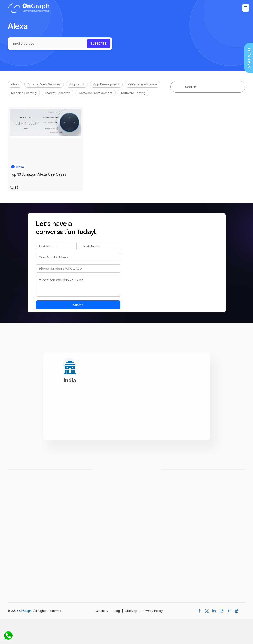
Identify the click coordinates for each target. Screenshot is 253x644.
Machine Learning (24, 93)
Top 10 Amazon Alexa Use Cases (38, 174)
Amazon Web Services (44, 84)
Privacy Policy (153, 611)
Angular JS (77, 84)
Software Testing (133, 93)
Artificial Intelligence (142, 84)
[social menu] (201, 611)
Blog (119, 611)
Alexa (15, 84)
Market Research (58, 93)
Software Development (96, 93)
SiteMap (134, 611)
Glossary (105, 611)
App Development (106, 84)
